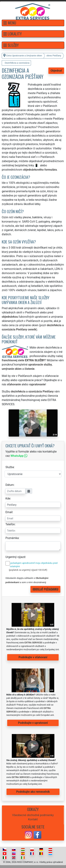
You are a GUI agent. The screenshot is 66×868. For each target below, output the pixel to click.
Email (9, 512)
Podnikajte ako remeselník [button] (33, 792)
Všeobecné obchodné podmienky (33, 815)
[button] (33, 23)
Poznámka (12, 538)
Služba (10, 467)
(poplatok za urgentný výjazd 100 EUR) (28, 570)
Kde (8, 498)
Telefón (10, 524)
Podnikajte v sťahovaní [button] (33, 657)
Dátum (10, 485)
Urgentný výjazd (15, 557)
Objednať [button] (56, 71)
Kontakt (33, 819)
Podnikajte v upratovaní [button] (33, 723)
